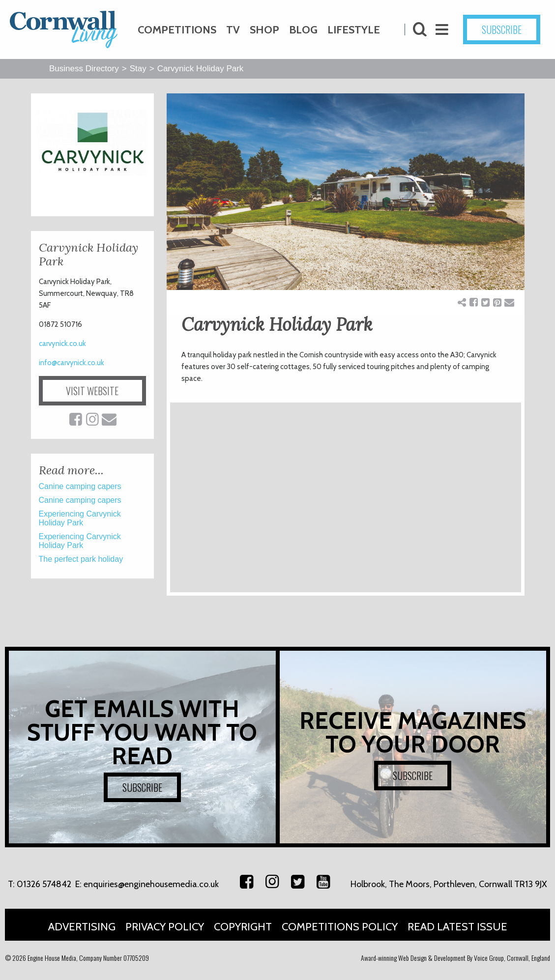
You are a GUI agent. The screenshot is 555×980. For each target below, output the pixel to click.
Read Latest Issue (457, 927)
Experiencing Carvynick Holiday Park (80, 518)
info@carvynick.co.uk (72, 363)
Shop (264, 30)
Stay (138, 69)
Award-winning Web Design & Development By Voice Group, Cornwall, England (455, 958)
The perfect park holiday (81, 559)
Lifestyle (354, 30)
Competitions (177, 30)
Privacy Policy (165, 927)
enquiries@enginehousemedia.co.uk (151, 884)
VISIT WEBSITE (92, 391)
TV (233, 30)
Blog (303, 30)
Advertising (82, 927)
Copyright (243, 927)
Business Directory (84, 69)
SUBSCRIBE (502, 29)
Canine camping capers (80, 486)
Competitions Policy (340, 927)
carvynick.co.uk (62, 344)
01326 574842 (44, 884)
